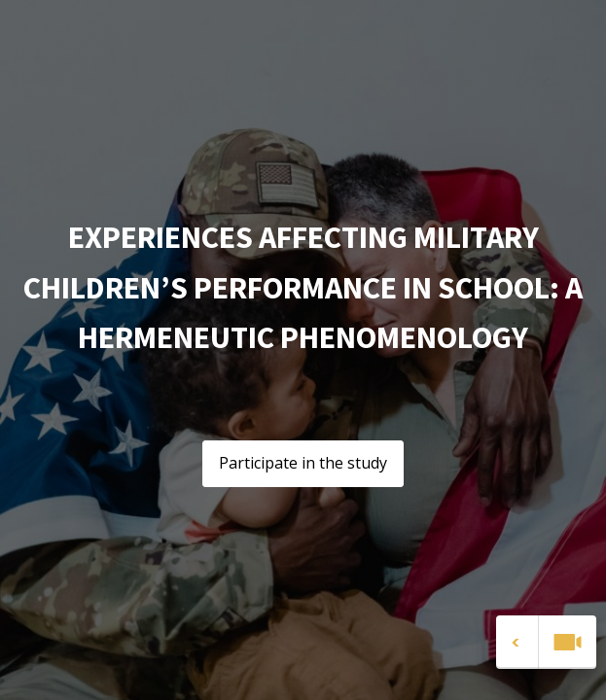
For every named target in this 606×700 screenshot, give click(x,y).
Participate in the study (303, 463)
